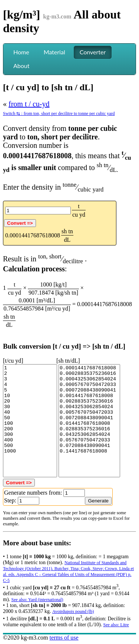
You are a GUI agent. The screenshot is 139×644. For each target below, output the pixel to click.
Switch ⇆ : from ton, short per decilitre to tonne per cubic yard (59, 113)
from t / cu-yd (29, 104)
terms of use (64, 638)
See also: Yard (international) (37, 600)
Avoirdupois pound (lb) (73, 611)
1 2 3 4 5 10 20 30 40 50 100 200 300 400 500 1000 (30, 421)
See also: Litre (116, 625)
